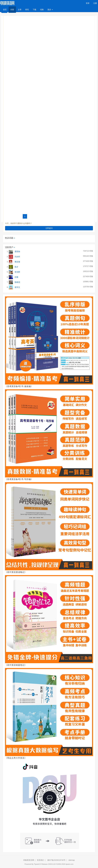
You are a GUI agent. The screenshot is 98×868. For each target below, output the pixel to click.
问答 (12, 10)
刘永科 (17, 257)
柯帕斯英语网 (29, 860)
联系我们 (41, 860)
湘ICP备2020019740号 (56, 860)
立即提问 (49, 228)
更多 (50, 10)
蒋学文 (17, 287)
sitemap (72, 860)
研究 (27, 10)
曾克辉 (17, 272)
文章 (20, 10)
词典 (42, 10)
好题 (16, 277)
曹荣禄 (17, 252)
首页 (6, 9)
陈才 (16, 267)
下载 (34, 10)
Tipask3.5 (38, 864)
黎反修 (17, 262)
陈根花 (17, 282)
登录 (88, 3)
